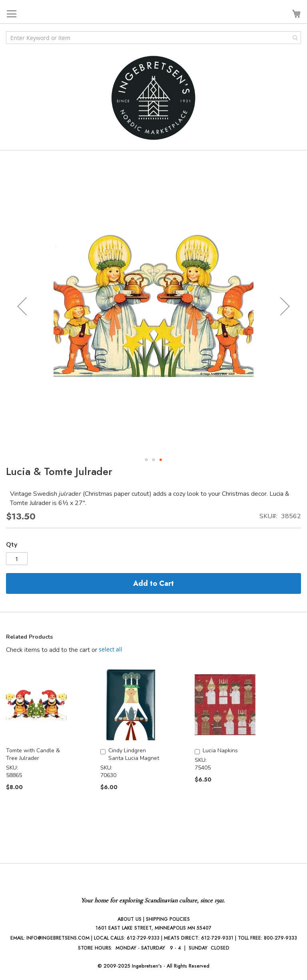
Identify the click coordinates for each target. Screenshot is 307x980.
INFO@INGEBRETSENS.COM (58, 938)
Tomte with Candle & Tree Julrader (33, 754)
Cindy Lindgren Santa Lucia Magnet (134, 754)
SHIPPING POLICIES (168, 919)
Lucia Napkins (220, 751)
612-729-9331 (217, 938)
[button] (22, 306)
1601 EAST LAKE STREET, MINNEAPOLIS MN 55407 (153, 928)
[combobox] (153, 38)
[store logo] (153, 98)
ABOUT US (130, 919)
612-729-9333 (143, 938)
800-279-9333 (280, 938)
